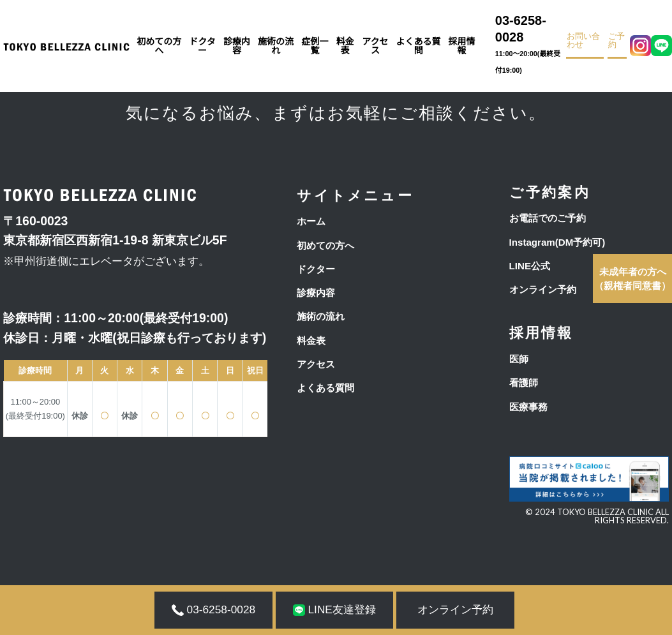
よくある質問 (419, 46)
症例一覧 (315, 46)
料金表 (345, 46)
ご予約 (616, 41)
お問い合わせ (583, 41)
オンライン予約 (543, 289)
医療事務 (528, 407)
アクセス (375, 46)
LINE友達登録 (334, 609)
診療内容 (237, 46)
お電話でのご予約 (548, 218)
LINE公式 (530, 266)
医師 (519, 359)
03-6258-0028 (529, 46)
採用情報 (461, 46)
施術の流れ (276, 46)
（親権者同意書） (632, 279)
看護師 (524, 383)
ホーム (311, 221)
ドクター (202, 46)
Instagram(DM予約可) (557, 242)
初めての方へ (159, 46)
